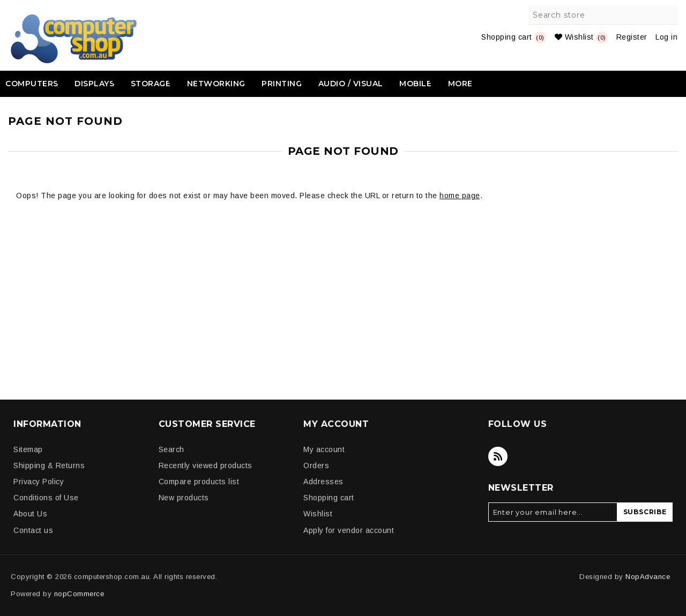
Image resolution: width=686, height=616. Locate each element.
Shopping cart (329, 498)
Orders (316, 465)
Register (632, 37)
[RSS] (498, 456)
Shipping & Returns (49, 465)
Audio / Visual (351, 84)
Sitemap (28, 449)
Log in (666, 37)
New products (184, 498)
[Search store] (603, 15)
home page (460, 196)
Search (668, 15)
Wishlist (318, 514)
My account (324, 449)
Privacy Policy (39, 482)
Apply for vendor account (349, 530)
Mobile (415, 84)
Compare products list (199, 482)
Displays (94, 84)
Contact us (33, 530)
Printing (282, 84)
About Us (30, 514)
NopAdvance (648, 577)
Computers (32, 84)
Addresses (323, 482)
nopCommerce (79, 594)
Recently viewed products (206, 465)
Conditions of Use (46, 498)
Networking (216, 84)
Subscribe (645, 512)
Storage (151, 84)
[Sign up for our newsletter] (553, 512)
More (460, 84)
